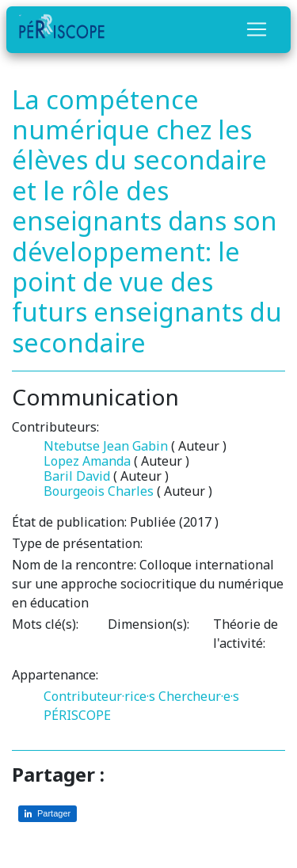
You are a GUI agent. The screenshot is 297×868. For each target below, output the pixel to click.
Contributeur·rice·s (99, 696)
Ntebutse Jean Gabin (106, 446)
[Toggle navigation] (257, 29)
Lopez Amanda (87, 461)
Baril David (77, 476)
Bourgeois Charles (99, 491)
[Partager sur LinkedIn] (48, 814)
